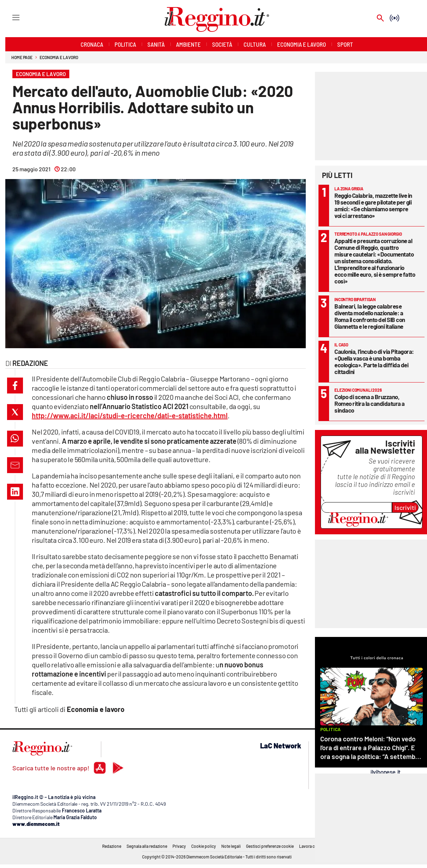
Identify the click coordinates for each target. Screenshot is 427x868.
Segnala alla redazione (147, 846)
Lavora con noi (313, 846)
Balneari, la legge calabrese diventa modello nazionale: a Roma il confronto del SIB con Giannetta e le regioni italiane (370, 316)
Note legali (231, 846)
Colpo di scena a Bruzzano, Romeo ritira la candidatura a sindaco (370, 403)
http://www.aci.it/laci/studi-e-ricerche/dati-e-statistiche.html (130, 415)
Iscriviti (405, 507)
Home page (22, 57)
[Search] (380, 19)
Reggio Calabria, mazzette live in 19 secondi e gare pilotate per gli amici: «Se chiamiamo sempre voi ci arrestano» (373, 205)
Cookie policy (204, 846)
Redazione (112, 846)
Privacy (179, 846)
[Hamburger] (9, 17)
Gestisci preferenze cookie (270, 846)
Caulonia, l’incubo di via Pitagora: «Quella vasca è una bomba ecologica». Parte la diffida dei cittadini (374, 361)
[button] (15, 386)
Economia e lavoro (59, 57)
